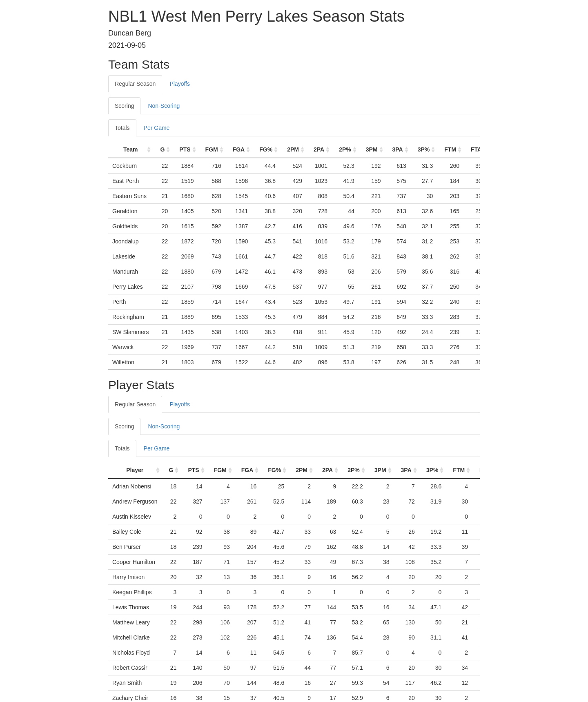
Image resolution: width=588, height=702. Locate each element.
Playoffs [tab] (180, 84)
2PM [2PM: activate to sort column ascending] (293, 149)
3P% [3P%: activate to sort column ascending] (424, 149)
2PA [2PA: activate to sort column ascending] (319, 149)
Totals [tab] (122, 128)
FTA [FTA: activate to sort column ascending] (476, 149)
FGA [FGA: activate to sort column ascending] (239, 149)
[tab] (204, 400)
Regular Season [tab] (135, 84)
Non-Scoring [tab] (164, 106)
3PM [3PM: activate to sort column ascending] (372, 149)
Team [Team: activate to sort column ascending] (131, 149)
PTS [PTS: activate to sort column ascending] (185, 149)
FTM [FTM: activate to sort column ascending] (450, 149)
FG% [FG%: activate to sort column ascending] (266, 149)
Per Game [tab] (157, 128)
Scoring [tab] (124, 106)
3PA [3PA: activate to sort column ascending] (398, 149)
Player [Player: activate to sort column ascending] (135, 470)
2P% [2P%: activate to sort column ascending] (345, 149)
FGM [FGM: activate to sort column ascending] (212, 149)
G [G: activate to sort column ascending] (162, 149)
